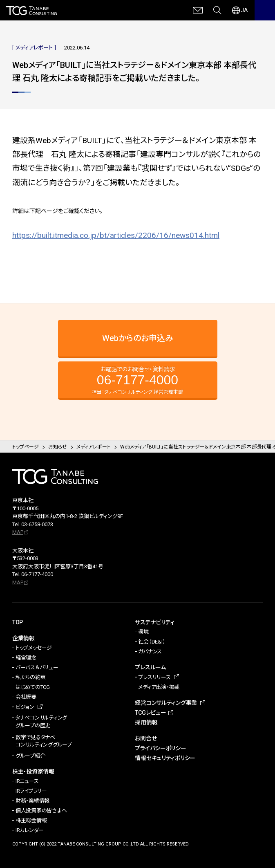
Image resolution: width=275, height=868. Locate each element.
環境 (143, 632)
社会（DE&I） (152, 642)
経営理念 (26, 658)
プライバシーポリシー (160, 748)
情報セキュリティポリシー (165, 758)
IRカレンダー (30, 830)
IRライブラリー (31, 791)
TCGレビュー (150, 713)
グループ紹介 (30, 756)
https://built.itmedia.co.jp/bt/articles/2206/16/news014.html (116, 235)
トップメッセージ (34, 648)
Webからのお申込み (138, 338)
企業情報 (23, 638)
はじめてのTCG (33, 687)
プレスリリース (154, 677)
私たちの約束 (30, 677)
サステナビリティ (155, 622)
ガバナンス (150, 652)
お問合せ (146, 738)
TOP (18, 622)
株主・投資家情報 (33, 772)
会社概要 (26, 697)
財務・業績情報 (32, 801)
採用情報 (146, 722)
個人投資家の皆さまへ (41, 811)
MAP (18, 532)
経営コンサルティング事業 (166, 703)
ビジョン (25, 707)
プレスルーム (150, 667)
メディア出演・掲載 (159, 687)
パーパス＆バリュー (37, 667)
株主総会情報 (31, 820)
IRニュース (27, 781)
